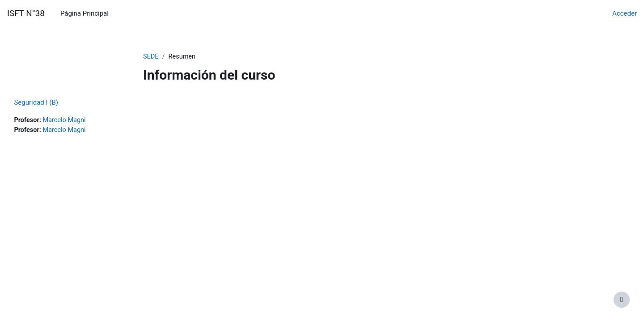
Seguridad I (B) (56, 103)
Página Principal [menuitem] (85, 13)
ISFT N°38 (26, 13)
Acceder (625, 13)
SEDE (151, 57)
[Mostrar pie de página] (622, 300)
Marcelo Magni (86, 121)
